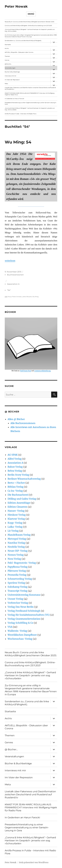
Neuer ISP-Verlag (18, 551)
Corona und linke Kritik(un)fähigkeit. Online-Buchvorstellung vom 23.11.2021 (28, 26)
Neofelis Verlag (16, 547)
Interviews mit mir (11, 76)
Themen (7, 56)
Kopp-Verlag (15, 523)
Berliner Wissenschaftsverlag (24, 479)
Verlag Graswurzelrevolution (24, 619)
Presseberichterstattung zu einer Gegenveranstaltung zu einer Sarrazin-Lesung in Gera (30, 103)
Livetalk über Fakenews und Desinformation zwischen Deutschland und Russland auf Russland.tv (30, 88)
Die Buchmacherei (18, 495)
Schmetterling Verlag (20, 579)
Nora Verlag (14, 559)
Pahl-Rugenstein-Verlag (22, 563)
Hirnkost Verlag (17, 515)
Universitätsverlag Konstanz (24, 595)
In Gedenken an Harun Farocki (14, 99)
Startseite (8, 45)
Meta (6, 84)
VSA (10, 627)
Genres (7, 60)
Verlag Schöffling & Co (20, 623)
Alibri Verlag (15, 459)
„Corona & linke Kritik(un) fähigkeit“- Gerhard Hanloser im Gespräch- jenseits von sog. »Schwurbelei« (30, 30)
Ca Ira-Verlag (15, 491)
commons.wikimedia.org (42, 371)
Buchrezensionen (15, 275)
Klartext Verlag (16, 519)
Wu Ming (35, 297)
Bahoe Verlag (15, 467)
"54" (9, 290)
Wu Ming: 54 (18, 142)
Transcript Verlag (18, 591)
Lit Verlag (13, 531)
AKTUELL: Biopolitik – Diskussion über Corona (19, 52)
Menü (31, 14)
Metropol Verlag (17, 539)
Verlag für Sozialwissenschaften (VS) (29, 615)
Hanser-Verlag (16, 511)
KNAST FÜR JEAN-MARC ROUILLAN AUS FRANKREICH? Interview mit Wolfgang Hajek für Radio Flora (30, 94)
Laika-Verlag (15, 527)
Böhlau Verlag (16, 487)
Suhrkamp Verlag (18, 587)
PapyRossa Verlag (18, 567)
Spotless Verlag (16, 583)
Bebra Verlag (15, 471)
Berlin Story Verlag (18, 475)
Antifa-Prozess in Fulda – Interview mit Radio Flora (20, 114)
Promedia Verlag (17, 575)
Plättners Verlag (17, 571)
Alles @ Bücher (16, 419)
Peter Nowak (16, 6)
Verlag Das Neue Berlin (21, 607)
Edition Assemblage (19, 503)
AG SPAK (13, 455)
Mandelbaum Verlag (19, 535)
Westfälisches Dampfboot (22, 635)
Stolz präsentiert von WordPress (34, 862)
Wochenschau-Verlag (20, 639)
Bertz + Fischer (16, 483)
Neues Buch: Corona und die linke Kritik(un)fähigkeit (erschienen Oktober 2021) (29, 22)
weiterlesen (10, 261)
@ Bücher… (8, 64)
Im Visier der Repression (12, 80)
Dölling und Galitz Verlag (22, 499)
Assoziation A (13, 284)
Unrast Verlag (15, 599)
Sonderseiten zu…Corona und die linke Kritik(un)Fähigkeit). (23, 41)
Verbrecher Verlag (18, 603)
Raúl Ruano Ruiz (26, 371)
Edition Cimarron (17, 507)
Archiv (7, 48)
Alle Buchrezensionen (23, 423)
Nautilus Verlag (16, 543)
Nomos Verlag (16, 555)
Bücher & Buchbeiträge (12, 72)
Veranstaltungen (10, 68)
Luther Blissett (27, 297)
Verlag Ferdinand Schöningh (24, 611)
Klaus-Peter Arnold (14, 297)
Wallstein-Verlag (17, 631)
